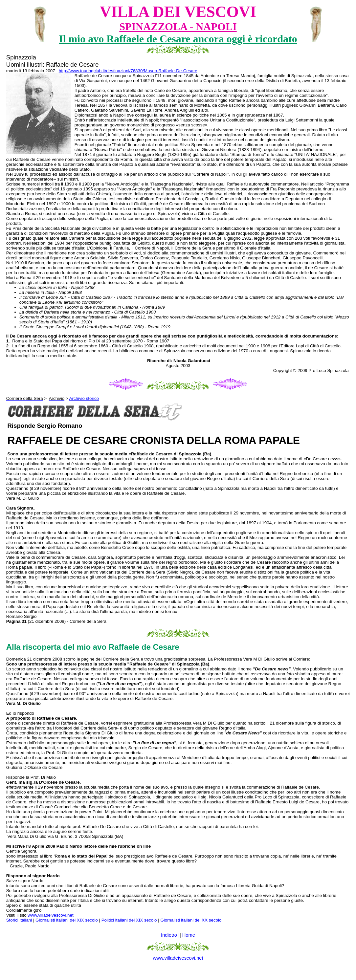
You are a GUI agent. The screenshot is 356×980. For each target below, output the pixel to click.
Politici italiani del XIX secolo (129, 920)
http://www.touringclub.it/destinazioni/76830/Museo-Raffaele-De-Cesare (128, 71)
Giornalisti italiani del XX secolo (191, 920)
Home (189, 935)
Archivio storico (84, 398)
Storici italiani (19, 920)
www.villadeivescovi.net (50, 915)
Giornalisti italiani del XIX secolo (67, 920)
